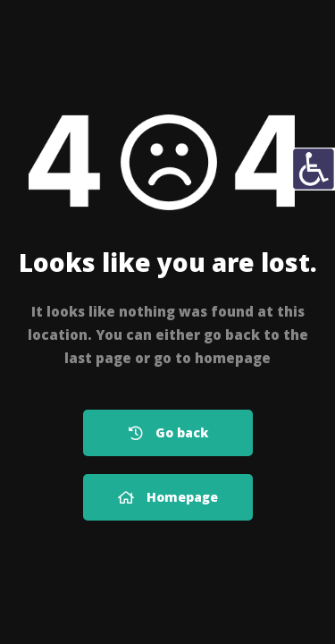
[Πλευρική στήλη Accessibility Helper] (314, 169)
